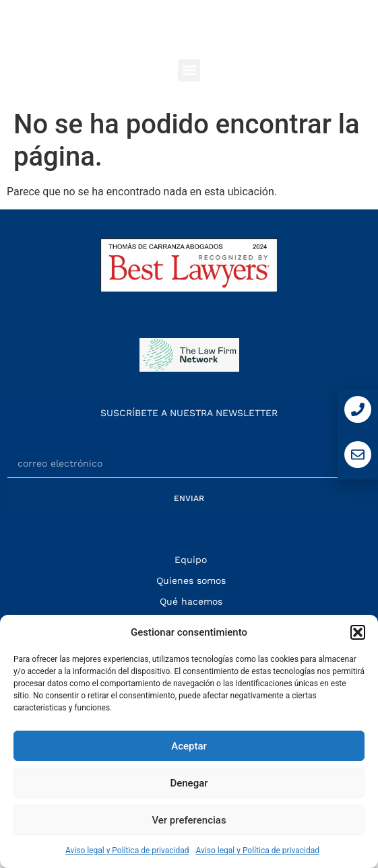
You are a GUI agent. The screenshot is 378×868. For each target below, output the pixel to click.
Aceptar (189, 746)
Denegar (189, 783)
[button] (358, 632)
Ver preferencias (189, 820)
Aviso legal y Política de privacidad (127, 850)
